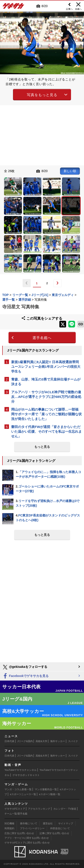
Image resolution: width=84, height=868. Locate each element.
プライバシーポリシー (32, 828)
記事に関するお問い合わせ (54, 833)
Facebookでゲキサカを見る (25, 676)
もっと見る (42, 447)
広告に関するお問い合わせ (19, 833)
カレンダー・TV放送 (65, 809)
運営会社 (48, 823)
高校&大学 (41, 741)
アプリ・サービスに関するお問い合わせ (27, 838)
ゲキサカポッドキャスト (26, 775)
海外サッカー (58, 741)
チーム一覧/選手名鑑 (16, 814)
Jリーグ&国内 (25, 741)
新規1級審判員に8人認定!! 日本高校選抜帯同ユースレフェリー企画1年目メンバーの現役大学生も (46, 367)
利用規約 (9, 828)
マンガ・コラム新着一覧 (18, 789)
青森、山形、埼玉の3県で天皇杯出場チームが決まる (46, 382)
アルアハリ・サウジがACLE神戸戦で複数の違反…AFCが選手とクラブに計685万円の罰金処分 (46, 397)
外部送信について (60, 828)
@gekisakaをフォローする (25, 667)
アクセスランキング (39, 809)
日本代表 (9, 741)
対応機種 (9, 823)
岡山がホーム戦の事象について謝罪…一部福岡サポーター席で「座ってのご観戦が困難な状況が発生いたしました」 (46, 414)
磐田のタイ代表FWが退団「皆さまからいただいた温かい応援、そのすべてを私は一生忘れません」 (46, 431)
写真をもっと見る (42, 95)
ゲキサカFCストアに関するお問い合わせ (27, 843)
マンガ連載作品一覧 (46, 789)
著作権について (29, 823)
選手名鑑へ (42, 338)
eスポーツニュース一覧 (23, 794)
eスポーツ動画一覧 (50, 794)
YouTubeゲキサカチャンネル (20, 770)
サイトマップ (66, 823)
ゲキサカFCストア (15, 809)
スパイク (73, 741)
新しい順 (70, 171)
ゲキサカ (13, 7)
